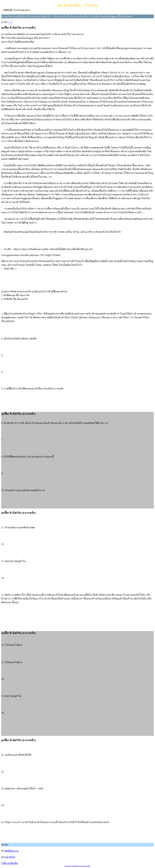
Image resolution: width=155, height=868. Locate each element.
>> (11, 22)
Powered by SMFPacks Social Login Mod (78, 866)
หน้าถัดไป (10, 857)
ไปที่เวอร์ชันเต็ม (10, 863)
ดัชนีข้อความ (12, 851)
